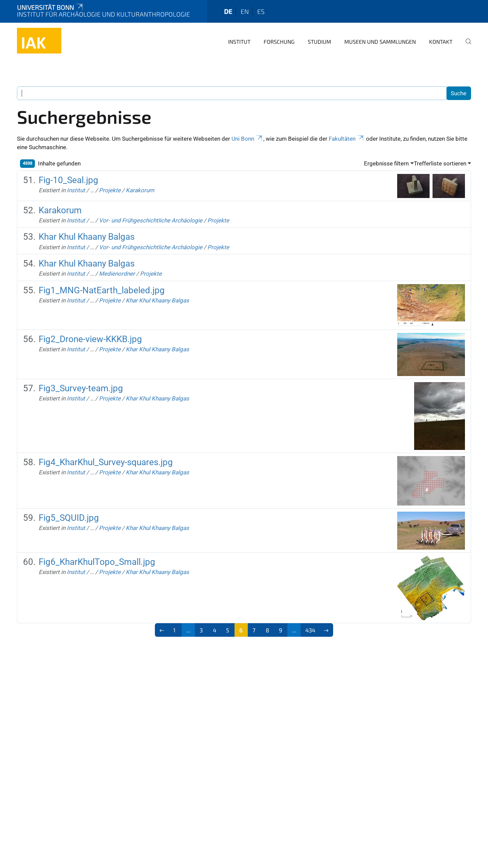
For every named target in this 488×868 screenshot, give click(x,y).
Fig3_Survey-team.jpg (81, 388)
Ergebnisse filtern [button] (386, 163)
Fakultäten (347, 139)
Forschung (279, 42)
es (261, 11)
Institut (239, 42)
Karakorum (140, 190)
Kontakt (441, 42)
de (228, 11)
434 (310, 630)
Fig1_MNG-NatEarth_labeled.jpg (102, 290)
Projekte (110, 190)
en (245, 11)
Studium (319, 42)
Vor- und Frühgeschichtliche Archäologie (151, 220)
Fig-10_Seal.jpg (68, 180)
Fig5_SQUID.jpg (69, 518)
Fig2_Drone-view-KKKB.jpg (90, 339)
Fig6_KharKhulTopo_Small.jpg (97, 562)
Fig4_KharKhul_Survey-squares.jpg (106, 462)
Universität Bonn (50, 7)
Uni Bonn (247, 139)
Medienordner (117, 274)
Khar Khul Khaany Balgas (87, 237)
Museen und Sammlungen (380, 42)
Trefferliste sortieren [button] (440, 163)
